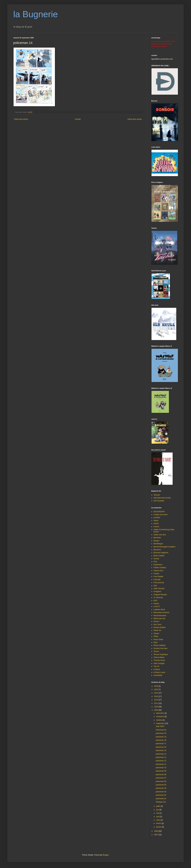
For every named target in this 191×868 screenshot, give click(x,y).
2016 (156, 686)
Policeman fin (161, 730)
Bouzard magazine (161, 553)
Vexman (157, 495)
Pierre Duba (158, 639)
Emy (155, 562)
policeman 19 (161, 737)
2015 (156, 690)
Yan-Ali (156, 666)
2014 (156, 693)
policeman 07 (161, 778)
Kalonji (156, 604)
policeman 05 (161, 785)
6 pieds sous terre (161, 515)
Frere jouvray (159, 583)
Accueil (78, 119)
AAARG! (157, 518)
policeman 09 (161, 771)
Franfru (156, 574)
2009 (156, 710)
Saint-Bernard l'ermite (162, 498)
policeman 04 (161, 788)
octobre (159, 720)
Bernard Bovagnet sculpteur (164, 547)
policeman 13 (161, 757)
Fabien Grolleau (160, 568)
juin (158, 810)
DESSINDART (159, 512)
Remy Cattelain (160, 645)
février (159, 823)
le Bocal (157, 669)
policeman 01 (161, 799)
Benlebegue (158, 544)
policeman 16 (161, 747)
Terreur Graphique (161, 654)
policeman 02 (161, 795)
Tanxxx (156, 651)
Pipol (156, 642)
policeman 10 (161, 768)
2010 (156, 707)
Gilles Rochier (159, 589)
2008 (156, 831)
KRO (155, 601)
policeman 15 (161, 750)
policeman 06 (161, 781)
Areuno (156, 527)
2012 (156, 700)
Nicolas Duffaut (159, 627)
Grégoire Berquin (160, 595)
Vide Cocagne (159, 663)
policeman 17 (161, 744)
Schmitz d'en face (160, 648)
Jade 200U (160, 726)
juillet (158, 806)
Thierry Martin (159, 657)
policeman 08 (161, 775)
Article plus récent (21, 119)
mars (158, 820)
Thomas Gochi (159, 660)
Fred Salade (158, 577)
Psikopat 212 (161, 802)
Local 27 (157, 606)
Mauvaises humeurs (161, 612)
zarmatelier (158, 675)
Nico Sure (157, 625)
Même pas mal (159, 618)
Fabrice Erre (158, 571)
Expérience (158, 565)
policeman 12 (161, 761)
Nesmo (156, 621)
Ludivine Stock (159, 610)
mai (158, 813)
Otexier (156, 633)
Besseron (157, 550)
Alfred (156, 521)
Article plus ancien (135, 119)
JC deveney (158, 598)
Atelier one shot (160, 535)
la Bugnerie (36, 14)
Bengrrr (156, 541)
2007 (156, 835)
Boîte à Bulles (159, 556)
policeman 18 (161, 740)
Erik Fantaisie (159, 501)
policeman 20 (161, 733)
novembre (160, 717)
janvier (159, 827)
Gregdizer (157, 591)
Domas (156, 559)
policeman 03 (161, 792)
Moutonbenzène (160, 616)
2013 (156, 696)
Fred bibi (157, 580)
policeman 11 (161, 764)
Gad (155, 586)
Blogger (106, 855)
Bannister (157, 538)
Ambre (156, 524)
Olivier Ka (157, 630)
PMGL (156, 636)
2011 (156, 703)
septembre (161, 723)
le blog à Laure (159, 672)
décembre (160, 713)
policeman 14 (161, 754)
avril (158, 817)
